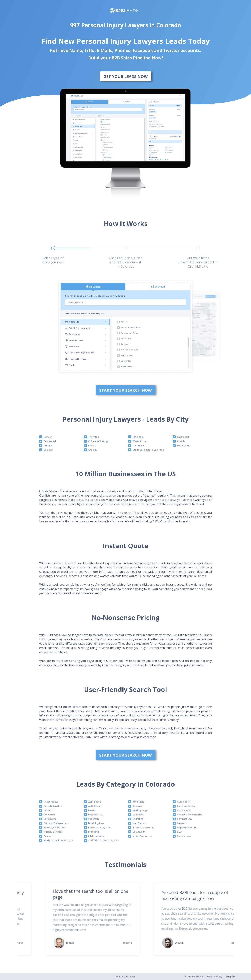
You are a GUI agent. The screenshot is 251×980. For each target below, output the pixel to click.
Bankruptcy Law (186, 806)
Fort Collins (183, 445)
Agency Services (53, 832)
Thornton (94, 437)
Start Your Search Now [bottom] (125, 390)
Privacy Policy (214, 977)
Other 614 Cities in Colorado (148, 450)
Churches (138, 819)
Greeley (93, 450)
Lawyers (182, 823)
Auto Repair (95, 806)
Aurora (48, 445)
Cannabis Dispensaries (190, 815)
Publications (184, 836)
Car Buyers (50, 819)
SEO (179, 832)
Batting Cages (140, 810)
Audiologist (184, 802)
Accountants (51, 802)
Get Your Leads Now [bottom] (125, 76)
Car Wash (93, 819)
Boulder (48, 450)
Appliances (94, 802)
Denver (48, 437)
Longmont (138, 445)
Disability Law (96, 823)
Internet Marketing (143, 827)
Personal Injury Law (99, 827)
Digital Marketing (187, 827)
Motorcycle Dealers (55, 827)
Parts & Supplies (53, 806)
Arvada (181, 441)
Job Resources (96, 836)
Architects (138, 802)
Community (139, 832)
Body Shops (184, 810)
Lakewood (183, 437)
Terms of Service (193, 977)
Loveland (138, 437)
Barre (91, 810)
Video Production (142, 836)
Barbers (48, 810)
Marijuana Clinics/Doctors (58, 840)
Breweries (49, 815)
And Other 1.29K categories (104, 840)
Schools (48, 836)
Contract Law (185, 819)
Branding (94, 832)
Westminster (140, 441)
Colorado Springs (98, 441)
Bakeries (137, 806)
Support (230, 977)
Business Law (96, 815)
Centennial (50, 441)
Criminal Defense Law (56, 823)
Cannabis (138, 815)
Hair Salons (139, 823)
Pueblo (92, 445)
